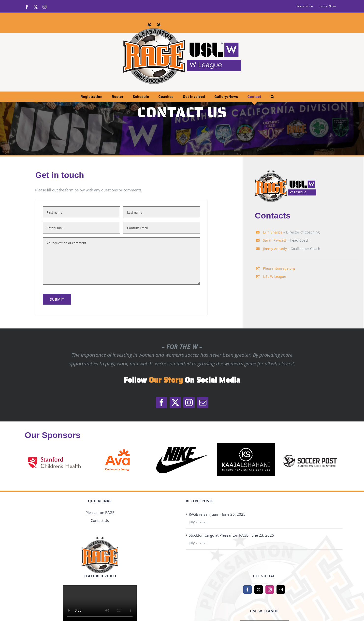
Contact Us (100, 520)
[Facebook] (248, 590)
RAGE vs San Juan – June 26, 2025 (217, 514)
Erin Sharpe (273, 232)
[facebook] (161, 403)
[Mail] (281, 590)
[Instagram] (270, 590)
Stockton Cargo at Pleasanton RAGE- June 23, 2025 (231, 535)
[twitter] (175, 403)
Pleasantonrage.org (279, 268)
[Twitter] (259, 590)
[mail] (203, 403)
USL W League (275, 276)
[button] (272, 97)
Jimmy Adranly (275, 249)
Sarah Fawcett (275, 240)
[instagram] (189, 403)
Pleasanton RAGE (100, 512)
